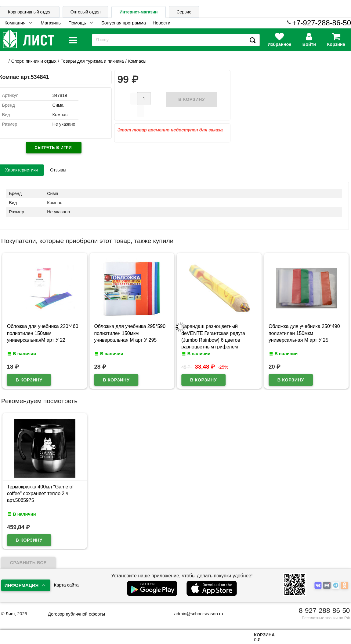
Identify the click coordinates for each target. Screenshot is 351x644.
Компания (15, 23)
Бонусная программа (124, 23)
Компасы (137, 61)
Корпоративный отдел (30, 12)
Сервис (184, 12)
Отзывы (58, 170)
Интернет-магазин (138, 12)
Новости (161, 23)
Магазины (51, 23)
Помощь (77, 23)
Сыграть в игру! (54, 147)
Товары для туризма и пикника (92, 61)
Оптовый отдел (86, 12)
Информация (22, 585)
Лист (10, 614)
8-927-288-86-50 (324, 611)
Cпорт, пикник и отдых (34, 61)
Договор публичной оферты (76, 614)
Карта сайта (66, 585)
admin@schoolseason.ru (195, 614)
